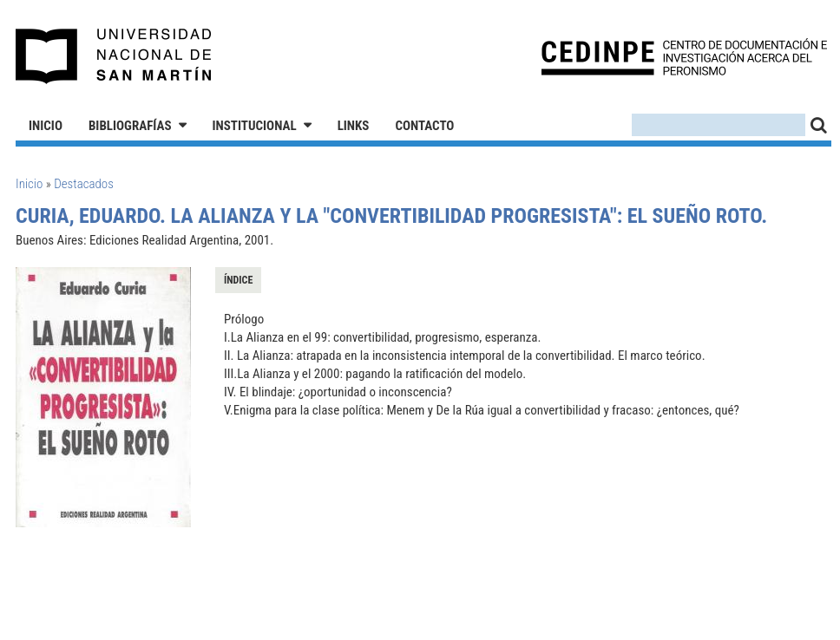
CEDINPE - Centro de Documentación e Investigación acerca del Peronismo (684, 57)
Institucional (255, 126)
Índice (238, 280)
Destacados (84, 184)
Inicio (46, 126)
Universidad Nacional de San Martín (114, 56)
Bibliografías (130, 126)
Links (354, 126)
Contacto (424, 126)
